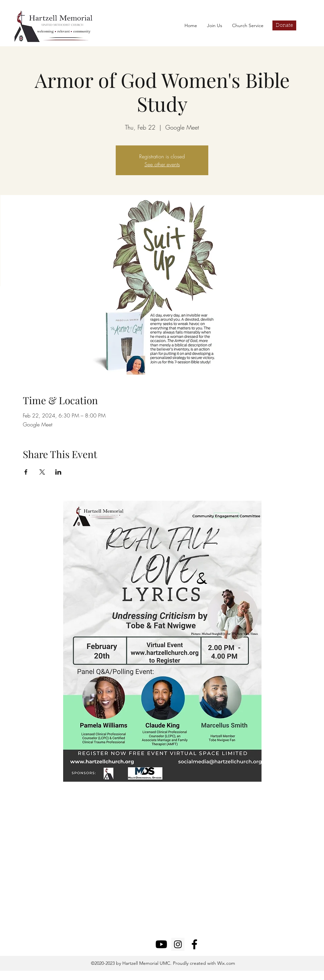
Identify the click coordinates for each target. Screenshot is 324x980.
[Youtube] (161, 944)
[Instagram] (178, 944)
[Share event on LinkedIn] (58, 472)
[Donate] (284, 25)
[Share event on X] (42, 472)
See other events (162, 164)
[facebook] (194, 944)
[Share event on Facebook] (26, 472)
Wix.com (225, 963)
